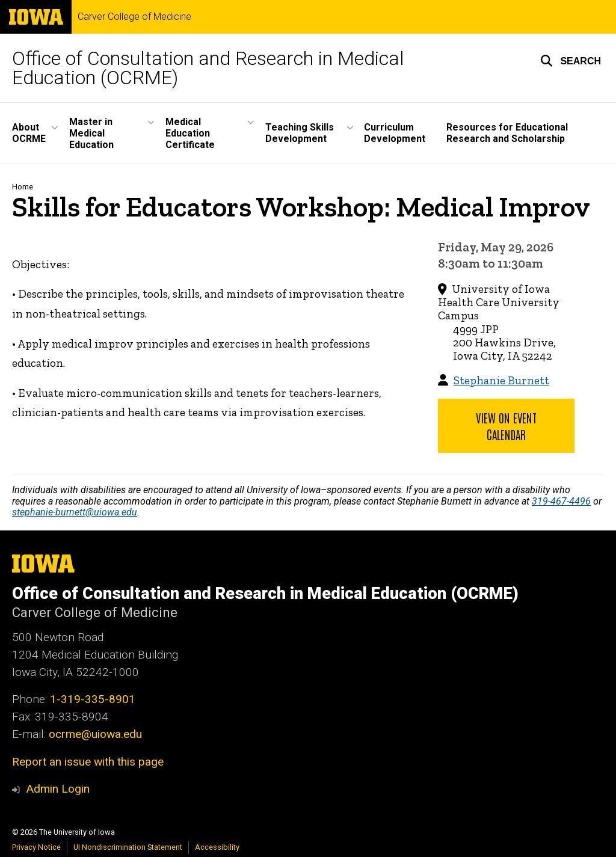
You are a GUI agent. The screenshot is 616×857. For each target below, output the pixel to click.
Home (23, 187)
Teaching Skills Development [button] (300, 133)
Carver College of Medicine (134, 17)
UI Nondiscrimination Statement (128, 847)
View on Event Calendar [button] (506, 426)
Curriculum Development (395, 133)
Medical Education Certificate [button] (190, 133)
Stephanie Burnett (501, 380)
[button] (571, 61)
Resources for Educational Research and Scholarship (507, 133)
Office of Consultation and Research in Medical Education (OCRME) (208, 68)
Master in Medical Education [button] (91, 133)
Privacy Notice (36, 847)
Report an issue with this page (88, 762)
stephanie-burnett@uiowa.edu (75, 512)
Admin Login (58, 789)
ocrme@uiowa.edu (95, 734)
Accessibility (217, 847)
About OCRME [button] (29, 133)
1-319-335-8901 (93, 699)
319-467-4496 (561, 501)
